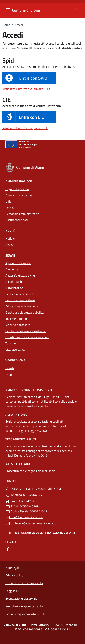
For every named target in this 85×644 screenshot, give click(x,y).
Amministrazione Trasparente (29, 390)
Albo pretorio (17, 414)
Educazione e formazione (22, 306)
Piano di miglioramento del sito (26, 614)
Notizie (10, 238)
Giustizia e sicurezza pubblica (25, 312)
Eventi (10, 368)
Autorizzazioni (15, 288)
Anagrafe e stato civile (20, 275)
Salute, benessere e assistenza (25, 331)
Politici (10, 208)
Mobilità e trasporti (18, 325)
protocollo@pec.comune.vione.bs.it (31, 523)
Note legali (12, 568)
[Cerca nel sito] (77, 10)
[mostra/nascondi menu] (8, 10)
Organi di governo (17, 189)
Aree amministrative (19, 195)
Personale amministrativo (22, 214)
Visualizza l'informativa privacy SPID (26, 89)
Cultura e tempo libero (20, 300)
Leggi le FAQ (14, 591)
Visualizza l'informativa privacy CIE (25, 128)
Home (6, 25)
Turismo (11, 343)
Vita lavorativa (15, 349)
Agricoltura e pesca (18, 263)
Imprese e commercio (19, 319)
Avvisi (9, 245)
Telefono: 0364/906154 (24, 495)
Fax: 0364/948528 (20, 501)
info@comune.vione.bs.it (24, 517)
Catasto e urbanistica (19, 294)
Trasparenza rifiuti (21, 439)
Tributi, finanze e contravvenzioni (27, 337)
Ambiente (12, 269)
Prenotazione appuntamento (24, 606)
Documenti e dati (17, 220)
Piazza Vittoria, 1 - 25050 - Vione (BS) (42, 488)
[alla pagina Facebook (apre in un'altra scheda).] (8, 549)
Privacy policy (14, 575)
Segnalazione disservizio (21, 598)
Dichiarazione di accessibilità (24, 583)
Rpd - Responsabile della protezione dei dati (40, 533)
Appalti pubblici (15, 282)
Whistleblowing (18, 464)
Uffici (9, 201)
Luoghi (10, 374)
